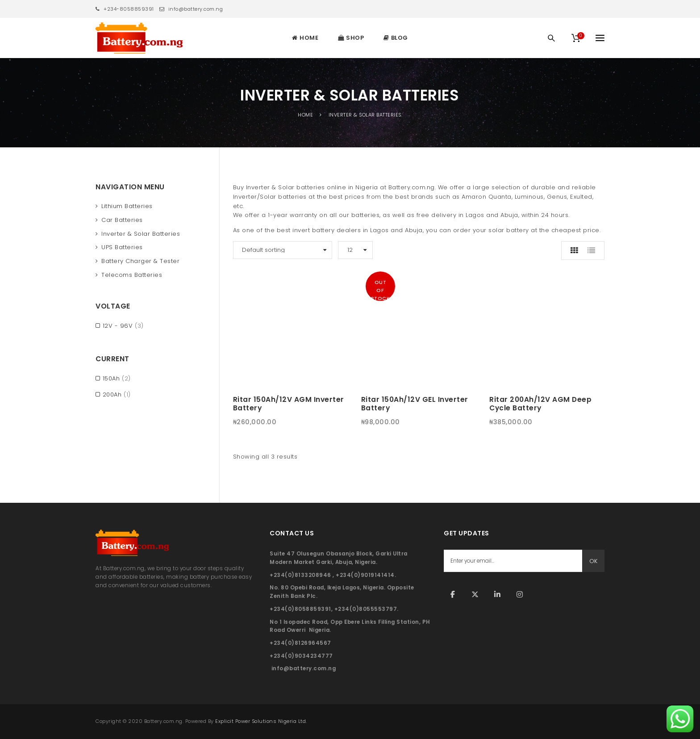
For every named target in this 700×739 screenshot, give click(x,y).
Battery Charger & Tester (140, 261)
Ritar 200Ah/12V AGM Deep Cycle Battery (540, 404)
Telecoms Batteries (132, 275)
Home (305, 115)
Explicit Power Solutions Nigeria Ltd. (261, 721)
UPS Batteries (122, 247)
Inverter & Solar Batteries (141, 234)
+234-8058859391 (125, 9)
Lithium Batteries (127, 206)
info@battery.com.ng (191, 9)
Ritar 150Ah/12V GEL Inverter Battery (415, 404)
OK (593, 561)
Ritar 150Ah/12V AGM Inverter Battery (289, 404)
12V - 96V (118, 326)
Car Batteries (122, 220)
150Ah (111, 378)
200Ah (112, 395)
